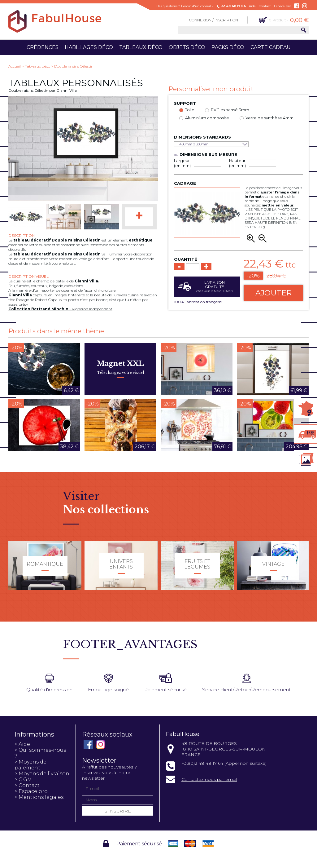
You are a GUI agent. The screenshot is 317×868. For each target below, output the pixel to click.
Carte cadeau (271, 47)
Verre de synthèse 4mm (269, 118)
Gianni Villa (20, 295)
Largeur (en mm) (182, 163)
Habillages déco (89, 47)
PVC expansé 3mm (230, 110)
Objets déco (187, 47)
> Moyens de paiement (30, 765)
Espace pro (282, 6)
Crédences (43, 47)
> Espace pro (31, 791)
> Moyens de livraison (42, 774)
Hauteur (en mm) (237, 163)
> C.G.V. (23, 779)
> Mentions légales (39, 797)
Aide (252, 6)
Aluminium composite (207, 118)
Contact (265, 6)
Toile (190, 110)
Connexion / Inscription (214, 20)
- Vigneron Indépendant (60, 309)
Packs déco (228, 47)
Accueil (15, 66)
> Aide (22, 744)
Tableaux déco (141, 47)
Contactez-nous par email (209, 779)
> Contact (27, 785)
